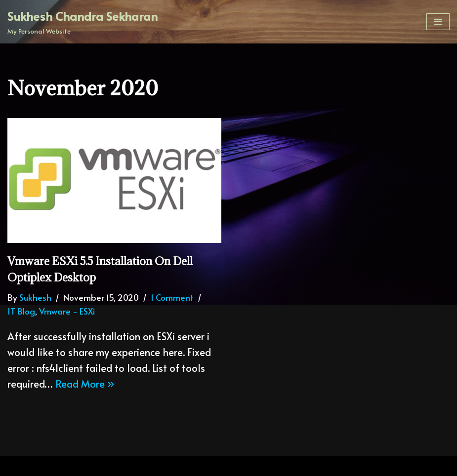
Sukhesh (35, 297)
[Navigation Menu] (438, 22)
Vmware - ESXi (67, 311)
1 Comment (172, 297)
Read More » (85, 384)
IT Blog (21, 311)
